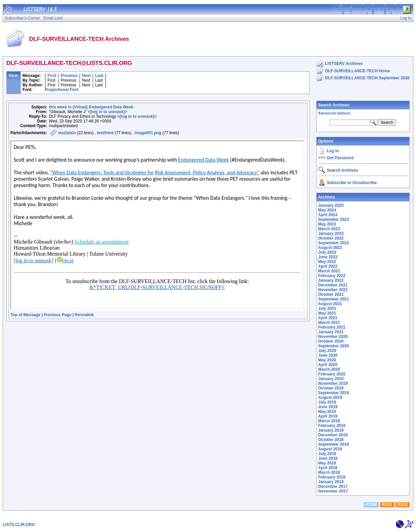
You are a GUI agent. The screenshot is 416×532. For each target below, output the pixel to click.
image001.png (148, 133)
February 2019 (332, 426)
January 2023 (331, 234)
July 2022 (327, 252)
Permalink (84, 315)
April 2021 (328, 318)
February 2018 (332, 477)
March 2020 (329, 369)
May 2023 (327, 224)
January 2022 (331, 280)
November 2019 (333, 383)
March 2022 (329, 271)
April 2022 (328, 266)
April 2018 (328, 468)
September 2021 (334, 299)
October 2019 (331, 388)
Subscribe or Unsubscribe (352, 183)
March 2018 (329, 472)
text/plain (67, 133)
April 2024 (328, 215)
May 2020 (327, 360)
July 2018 (327, 454)
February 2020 (332, 374)
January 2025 (331, 205)
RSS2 (402, 505)
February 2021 (332, 327)
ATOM (371, 505)
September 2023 (334, 219)
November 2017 (333, 491)
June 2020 (328, 355)
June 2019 (328, 407)
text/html (105, 133)
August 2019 (330, 397)
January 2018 (331, 482)
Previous (69, 76)
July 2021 (327, 308)
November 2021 (333, 290)
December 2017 (333, 486)
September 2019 (334, 393)
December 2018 (333, 435)
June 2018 (328, 458)
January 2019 (331, 430)
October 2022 (331, 238)
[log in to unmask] (108, 112)
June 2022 (328, 257)
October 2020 (331, 341)
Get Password (340, 158)
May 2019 (327, 412)
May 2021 (327, 313)
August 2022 (330, 248)
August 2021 (330, 304)
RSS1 (387, 505)
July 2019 (327, 402)
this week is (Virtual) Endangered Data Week (91, 107)
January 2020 (331, 379)
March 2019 (329, 421)
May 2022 (327, 262)
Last (99, 76)
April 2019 (328, 416)
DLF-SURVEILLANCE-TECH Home (358, 71)
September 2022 (334, 243)
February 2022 (332, 276)
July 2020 (327, 351)
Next (86, 76)
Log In (333, 151)
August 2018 (330, 449)
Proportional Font (62, 90)
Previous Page (58, 315)
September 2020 (334, 346)
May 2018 (327, 463)
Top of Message (25, 315)
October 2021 (331, 294)
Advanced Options (335, 113)
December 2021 (333, 285)
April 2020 (328, 365)
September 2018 (334, 444)
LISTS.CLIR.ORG (19, 525)
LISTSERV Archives (344, 64)
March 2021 (329, 323)
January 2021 (331, 332)
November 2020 (333, 337)
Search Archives (334, 105)
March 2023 (329, 229)
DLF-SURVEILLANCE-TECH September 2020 (368, 78)
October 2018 (331, 440)
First (52, 76)
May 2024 (327, 210)
